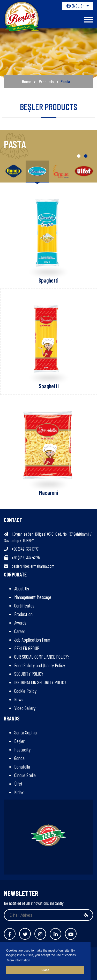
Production (23, 614)
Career (20, 631)
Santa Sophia (25, 732)
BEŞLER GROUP (27, 648)
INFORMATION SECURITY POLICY (40, 682)
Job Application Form (32, 640)
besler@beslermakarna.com (33, 566)
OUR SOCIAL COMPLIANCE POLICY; (42, 657)
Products (46, 81)
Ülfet (18, 784)
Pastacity (22, 750)
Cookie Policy (25, 691)
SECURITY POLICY (29, 674)
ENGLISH (76, 6)
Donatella (22, 767)
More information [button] (18, 960)
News (19, 699)
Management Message (33, 597)
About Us (22, 588)
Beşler (19, 741)
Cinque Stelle (25, 775)
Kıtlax (19, 792)
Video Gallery (25, 708)
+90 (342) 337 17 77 (25, 549)
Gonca (19, 758)
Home (27, 81)
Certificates (24, 606)
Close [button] (45, 970)
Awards (20, 623)
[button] (79, 156)
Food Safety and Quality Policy (40, 665)
